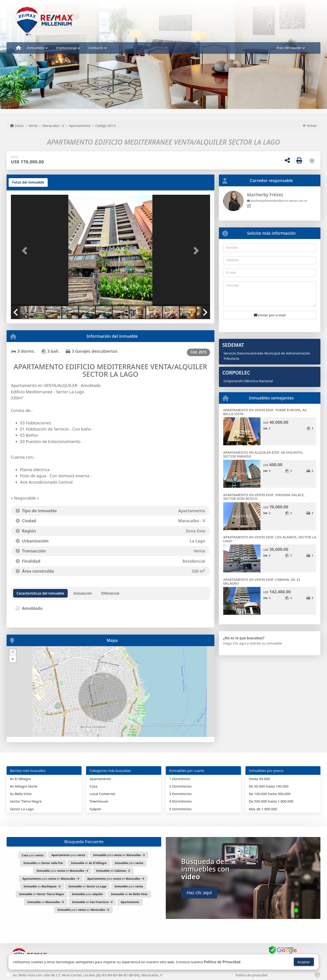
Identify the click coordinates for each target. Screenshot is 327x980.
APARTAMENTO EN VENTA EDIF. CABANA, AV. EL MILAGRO (262, 581)
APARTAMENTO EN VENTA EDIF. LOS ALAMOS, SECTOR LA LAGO (270, 539)
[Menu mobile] (19, 48)
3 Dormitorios (180, 794)
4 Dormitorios (180, 801)
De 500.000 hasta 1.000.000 (271, 801)
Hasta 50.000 (259, 779)
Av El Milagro (20, 779)
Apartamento (80, 126)
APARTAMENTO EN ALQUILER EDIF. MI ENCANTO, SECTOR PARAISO (263, 454)
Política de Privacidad (222, 962)
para (33, 855)
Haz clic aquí (199, 893)
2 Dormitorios (180, 786)
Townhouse (99, 801)
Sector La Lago (22, 809)
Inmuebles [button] (35, 48)
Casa (94, 786)
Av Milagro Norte (24, 786)
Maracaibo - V (53, 126)
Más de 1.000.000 (263, 809)
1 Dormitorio (180, 779)
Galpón (95, 809)
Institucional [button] (66, 48)
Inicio (17, 126)
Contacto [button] (96, 48)
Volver (310, 126)
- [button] (13, 659)
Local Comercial (102, 794)
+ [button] (13, 652)
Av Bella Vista (21, 794)
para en (119, 855)
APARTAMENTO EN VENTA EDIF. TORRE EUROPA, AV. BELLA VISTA (265, 412)
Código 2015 (105, 126)
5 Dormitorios (180, 809)
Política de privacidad (252, 975)
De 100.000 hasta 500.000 (270, 794)
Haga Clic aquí (235, 643)
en (43, 863)
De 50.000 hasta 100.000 (269, 786)
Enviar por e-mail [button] (270, 315)
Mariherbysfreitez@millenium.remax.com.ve (277, 201)
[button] (26, 251)
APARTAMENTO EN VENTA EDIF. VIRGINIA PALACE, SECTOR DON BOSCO (264, 497)
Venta (33, 126)
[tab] (28, 182)
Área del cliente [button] (289, 48)
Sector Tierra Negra (26, 801)
